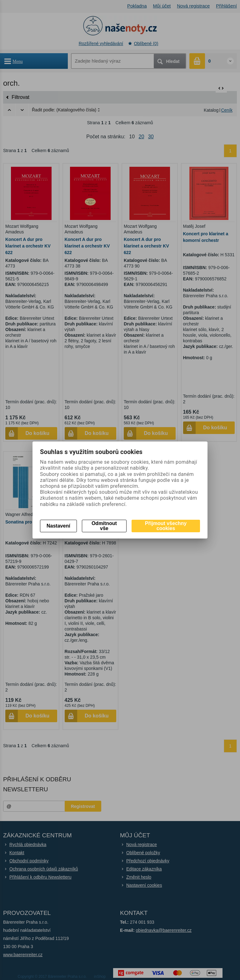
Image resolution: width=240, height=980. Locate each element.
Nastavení (58, 526)
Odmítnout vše (104, 526)
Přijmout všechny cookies (166, 526)
